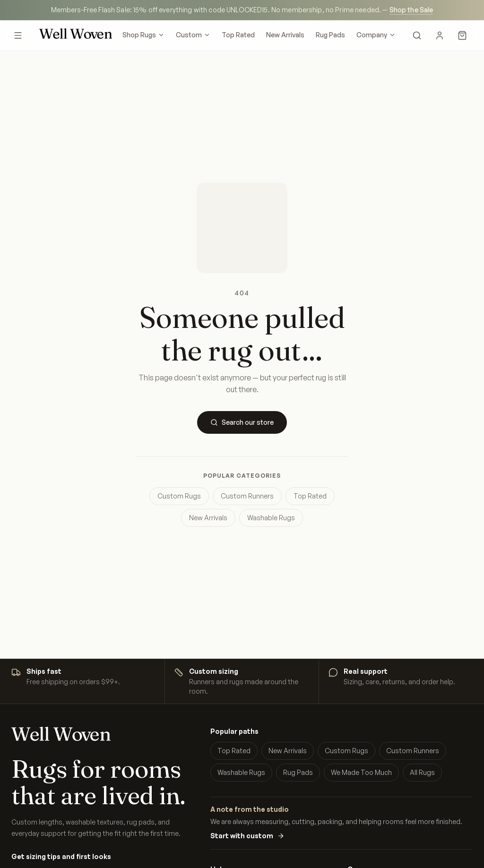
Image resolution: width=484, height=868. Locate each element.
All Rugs (422, 772)
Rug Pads (330, 35)
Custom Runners (247, 496)
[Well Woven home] (76, 35)
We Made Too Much (361, 772)
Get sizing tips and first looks (61, 856)
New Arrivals (285, 35)
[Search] (417, 35)
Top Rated (238, 35)
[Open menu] (18, 35)
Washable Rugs (271, 518)
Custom (193, 35)
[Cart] (462, 35)
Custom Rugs (179, 496)
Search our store (242, 422)
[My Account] (440, 35)
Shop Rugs (143, 35)
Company (376, 35)
